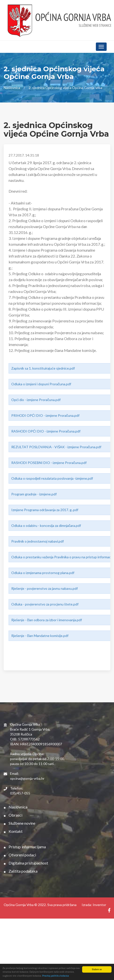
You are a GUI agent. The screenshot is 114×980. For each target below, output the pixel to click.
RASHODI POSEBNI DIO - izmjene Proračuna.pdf (49, 463)
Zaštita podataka (21, 871)
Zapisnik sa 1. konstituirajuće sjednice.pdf (43, 368)
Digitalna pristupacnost (26, 863)
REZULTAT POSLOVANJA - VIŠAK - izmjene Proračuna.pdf (56, 447)
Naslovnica (12, 88)
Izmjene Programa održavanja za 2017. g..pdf (45, 510)
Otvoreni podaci (20, 855)
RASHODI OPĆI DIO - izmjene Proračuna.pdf (46, 431)
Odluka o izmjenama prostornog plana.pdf (43, 573)
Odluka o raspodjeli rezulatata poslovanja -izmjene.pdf (52, 478)
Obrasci (13, 815)
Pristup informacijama (25, 847)
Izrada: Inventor (94, 905)
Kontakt (13, 831)
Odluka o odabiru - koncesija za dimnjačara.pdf (46, 526)
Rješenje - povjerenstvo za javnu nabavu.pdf (44, 588)
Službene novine (19, 823)
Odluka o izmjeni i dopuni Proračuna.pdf (41, 384)
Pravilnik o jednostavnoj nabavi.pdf (38, 541)
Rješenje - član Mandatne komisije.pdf (40, 636)
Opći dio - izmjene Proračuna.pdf (36, 400)
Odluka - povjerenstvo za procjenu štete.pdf (45, 604)
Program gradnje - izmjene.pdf (34, 494)
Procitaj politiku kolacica (56, 976)
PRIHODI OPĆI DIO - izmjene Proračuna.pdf (45, 415)
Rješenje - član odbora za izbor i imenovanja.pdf (47, 620)
